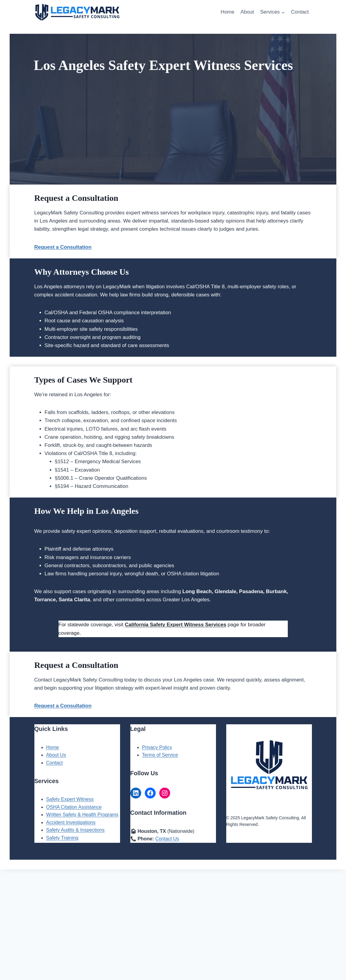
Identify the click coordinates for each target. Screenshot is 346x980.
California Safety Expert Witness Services (176, 625)
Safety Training (62, 838)
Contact (300, 12)
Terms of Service (160, 755)
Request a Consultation (63, 706)
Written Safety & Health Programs (82, 815)
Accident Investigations (71, 822)
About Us (56, 755)
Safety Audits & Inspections (75, 830)
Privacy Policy (157, 747)
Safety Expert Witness (70, 799)
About (247, 12)
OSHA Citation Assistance (74, 807)
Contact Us (167, 839)
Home (228, 12)
